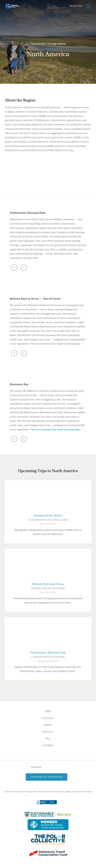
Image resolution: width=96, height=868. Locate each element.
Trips (48, 711)
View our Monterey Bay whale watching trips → (57, 430)
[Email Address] (48, 767)
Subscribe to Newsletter (47, 777)
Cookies (48, 746)
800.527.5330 (76, 6)
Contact (48, 718)
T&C (48, 739)
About (48, 725)
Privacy (48, 732)
